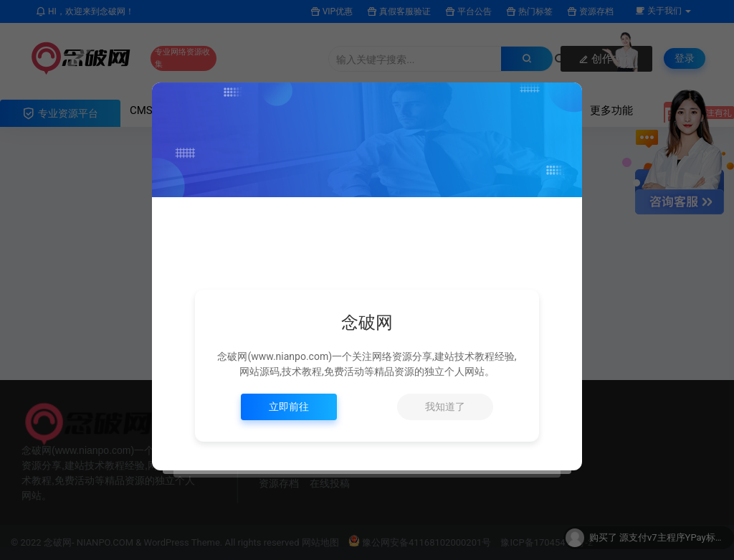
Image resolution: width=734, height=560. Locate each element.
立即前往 (289, 407)
